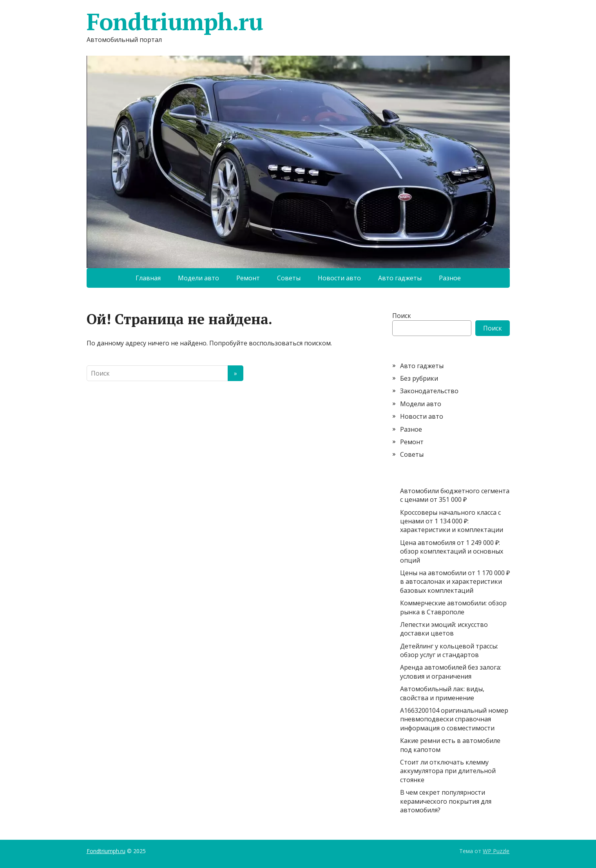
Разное (450, 278)
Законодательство (429, 391)
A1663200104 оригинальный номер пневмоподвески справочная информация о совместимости (454, 719)
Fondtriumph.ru (175, 22)
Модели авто (198, 278)
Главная (148, 278)
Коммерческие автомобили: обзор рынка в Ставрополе (453, 607)
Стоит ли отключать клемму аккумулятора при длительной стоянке (448, 771)
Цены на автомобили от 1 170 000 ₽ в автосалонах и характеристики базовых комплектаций (455, 582)
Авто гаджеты (400, 278)
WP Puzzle (496, 851)
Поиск (402, 316)
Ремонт (248, 278)
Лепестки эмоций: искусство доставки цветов (444, 629)
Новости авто (339, 278)
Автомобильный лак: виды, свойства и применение (442, 693)
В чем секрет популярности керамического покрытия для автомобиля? (446, 801)
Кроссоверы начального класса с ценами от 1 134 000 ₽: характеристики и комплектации (452, 521)
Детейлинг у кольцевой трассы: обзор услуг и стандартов (449, 650)
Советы (289, 278)
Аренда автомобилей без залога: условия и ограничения (451, 672)
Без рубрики (419, 378)
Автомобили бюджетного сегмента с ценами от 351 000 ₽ (455, 495)
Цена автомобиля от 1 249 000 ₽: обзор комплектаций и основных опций (452, 551)
